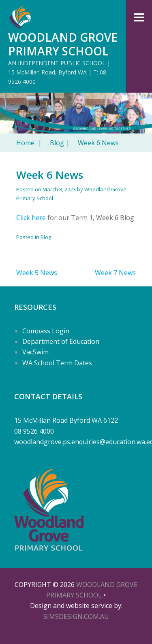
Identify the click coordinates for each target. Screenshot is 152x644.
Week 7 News (115, 273)
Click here (31, 218)
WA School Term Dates (57, 363)
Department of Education (61, 341)
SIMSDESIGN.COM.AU (76, 616)
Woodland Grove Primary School (63, 44)
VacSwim (35, 352)
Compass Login (46, 331)
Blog (60, 143)
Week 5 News (37, 273)
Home (29, 143)
